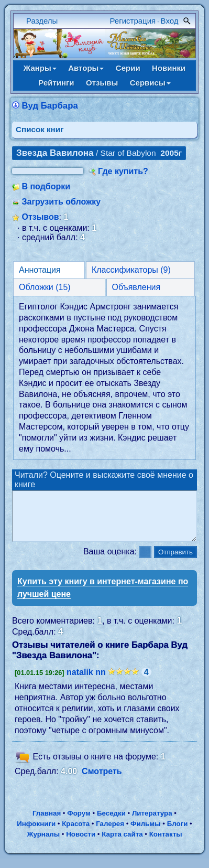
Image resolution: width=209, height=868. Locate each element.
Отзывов (40, 217)
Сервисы (150, 83)
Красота (76, 833)
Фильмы (145, 833)
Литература (152, 823)
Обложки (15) (45, 287)
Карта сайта (122, 844)
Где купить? (123, 171)
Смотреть (102, 781)
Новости (81, 844)
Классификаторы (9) (131, 270)
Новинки (169, 68)
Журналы (43, 844)
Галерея (110, 833)
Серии (128, 68)
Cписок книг (40, 129)
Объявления (136, 287)
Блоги (178, 833)
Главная (47, 823)
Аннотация (40, 270)
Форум (79, 823)
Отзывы (102, 83)
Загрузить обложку (61, 202)
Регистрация (133, 21)
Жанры (40, 68)
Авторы (86, 68)
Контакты (166, 844)
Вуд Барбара (49, 106)
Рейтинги (56, 83)
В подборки (46, 186)
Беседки (111, 823)
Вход (170, 21)
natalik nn (86, 682)
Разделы (42, 21)
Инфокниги (36, 833)
